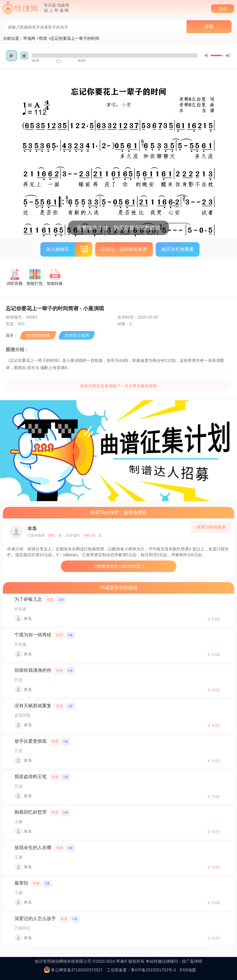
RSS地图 (188, 970)
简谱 (43, 38)
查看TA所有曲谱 (211, 527)
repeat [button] (59, 61)
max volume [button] (228, 56)
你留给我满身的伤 (33, 670)
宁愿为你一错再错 (33, 635)
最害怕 (21, 883)
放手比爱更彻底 (31, 741)
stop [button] (24, 56)
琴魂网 (29, 38)
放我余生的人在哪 (33, 848)
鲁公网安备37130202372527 (77, 970)
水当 (32, 528)
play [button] (12, 56)
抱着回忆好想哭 (31, 812)
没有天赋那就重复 (33, 706)
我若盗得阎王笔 (31, 777)
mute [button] (207, 56)
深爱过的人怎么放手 (35, 918)
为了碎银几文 (28, 599)
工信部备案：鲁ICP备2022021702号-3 (141, 970)
